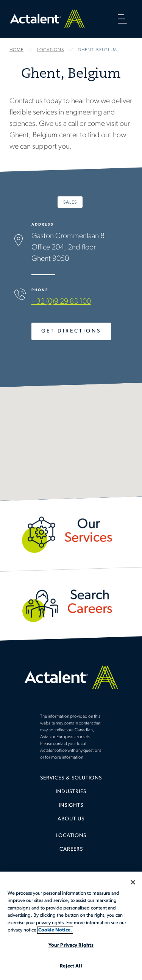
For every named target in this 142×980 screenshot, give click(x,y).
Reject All (71, 966)
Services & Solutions (71, 778)
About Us (71, 819)
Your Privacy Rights (71, 945)
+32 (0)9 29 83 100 (61, 302)
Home (47, 19)
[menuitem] (71, 781)
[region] (71, 926)
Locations (71, 836)
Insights (71, 805)
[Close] (133, 882)
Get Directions (71, 331)
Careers (71, 849)
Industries (71, 792)
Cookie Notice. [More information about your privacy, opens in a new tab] (55, 930)
